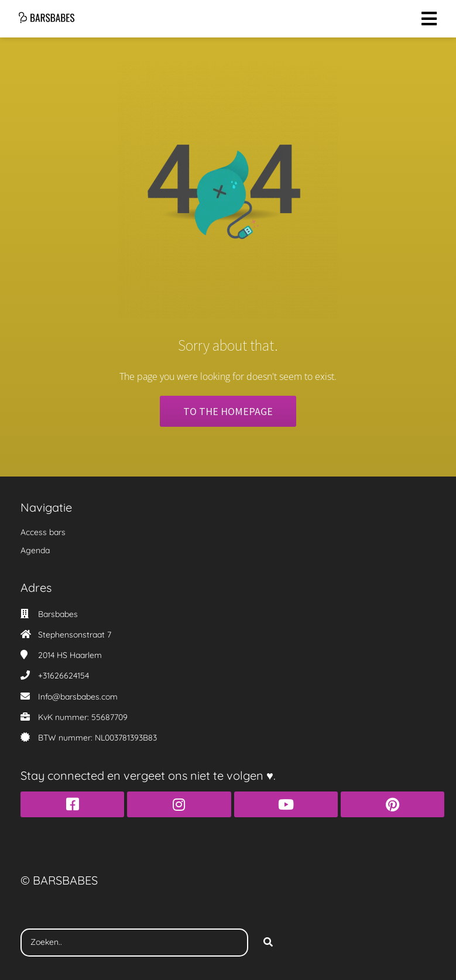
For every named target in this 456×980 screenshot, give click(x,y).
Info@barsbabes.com (78, 697)
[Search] (268, 943)
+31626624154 (64, 676)
